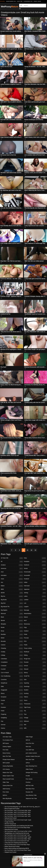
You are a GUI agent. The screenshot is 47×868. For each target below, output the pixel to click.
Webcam (35, 721)
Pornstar (35, 638)
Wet (35, 725)
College (12, 655)
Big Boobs (12, 600)
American (12, 569)
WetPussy (10, 7)
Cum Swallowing (12, 676)
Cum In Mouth (12, 673)
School (35, 666)
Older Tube (6, 782)
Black (12, 617)
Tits (35, 711)
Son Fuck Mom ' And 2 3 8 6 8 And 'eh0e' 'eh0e (18, 810)
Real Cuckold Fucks (8, 779)
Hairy (35, 558)
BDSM (12, 593)
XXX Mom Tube (7, 737)
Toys (35, 714)
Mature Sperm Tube (8, 776)
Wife (35, 728)
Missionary (35, 624)
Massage (35, 610)
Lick (35, 603)
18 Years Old (12, 558)
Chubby (12, 652)
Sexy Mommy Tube (31, 795)
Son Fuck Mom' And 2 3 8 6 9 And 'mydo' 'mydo (18, 820)
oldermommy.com (28, 1)
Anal (12, 572)
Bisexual (12, 614)
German (12, 725)
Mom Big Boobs (7, 798)
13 (35, 550)
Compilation (12, 662)
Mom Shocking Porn (31, 766)
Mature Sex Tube (8, 772)
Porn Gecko (29, 779)
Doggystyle (12, 690)
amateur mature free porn (33, 756)
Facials (12, 701)
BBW (12, 589)
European (12, 697)
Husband (35, 579)
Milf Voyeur (6, 743)
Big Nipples (12, 610)
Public (35, 645)
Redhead (35, 652)
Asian (12, 579)
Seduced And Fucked (10, 818)
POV (35, 641)
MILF (35, 621)
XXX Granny (6, 769)
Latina (35, 596)
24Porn (28, 763)
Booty (12, 631)
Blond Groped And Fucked (12, 809)
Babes (12, 586)
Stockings (35, 687)
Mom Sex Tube (30, 760)
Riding (35, 655)
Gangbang (12, 718)
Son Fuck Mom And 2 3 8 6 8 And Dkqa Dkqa (17, 828)
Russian (35, 662)
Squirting (35, 683)
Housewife (35, 576)
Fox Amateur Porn (8, 740)
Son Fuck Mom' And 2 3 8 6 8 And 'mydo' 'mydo (18, 837)
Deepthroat (12, 683)
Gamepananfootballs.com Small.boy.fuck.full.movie (19, 826)
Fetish (12, 711)
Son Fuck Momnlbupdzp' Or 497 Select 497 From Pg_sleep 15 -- (23, 807)
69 (12, 562)
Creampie (12, 666)
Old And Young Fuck (10, 824)
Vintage (35, 718)
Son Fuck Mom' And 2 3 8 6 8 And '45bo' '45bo (18, 839)
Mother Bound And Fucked (12, 846)
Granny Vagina (37, 1)
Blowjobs (12, 624)
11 (27, 550)
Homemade (35, 572)
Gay (12, 721)
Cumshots (12, 680)
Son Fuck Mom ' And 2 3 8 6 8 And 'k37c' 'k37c (18, 812)
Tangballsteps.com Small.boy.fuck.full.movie (17, 833)
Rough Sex (35, 659)
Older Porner (29, 769)
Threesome (35, 704)
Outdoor (35, 631)
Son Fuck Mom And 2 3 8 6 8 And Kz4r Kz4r (17, 841)
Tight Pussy (35, 707)
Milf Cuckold (6, 763)
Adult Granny (6, 789)
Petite (35, 635)
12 (31, 550)
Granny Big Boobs (8, 766)
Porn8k (28, 776)
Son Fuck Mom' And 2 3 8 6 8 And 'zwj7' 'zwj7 (17, 835)
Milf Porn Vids (30, 785)
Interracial (35, 586)
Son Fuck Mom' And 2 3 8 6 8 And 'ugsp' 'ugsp (17, 814)
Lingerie (35, 607)
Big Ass (12, 596)
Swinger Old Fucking (32, 772)
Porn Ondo (6, 792)
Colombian (12, 659)
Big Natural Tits (12, 607)
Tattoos (35, 697)
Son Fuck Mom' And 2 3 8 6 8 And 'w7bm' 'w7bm (18, 831)
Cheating (12, 648)
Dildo (12, 687)
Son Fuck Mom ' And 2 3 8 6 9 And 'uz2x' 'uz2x (18, 816)
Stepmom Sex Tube (31, 798)
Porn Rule (5, 750)
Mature (35, 617)
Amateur (12, 565)
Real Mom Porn (30, 789)
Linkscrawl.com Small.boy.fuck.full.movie (16, 843)
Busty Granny (7, 753)
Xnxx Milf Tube (30, 750)
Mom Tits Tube (7, 756)
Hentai (35, 569)
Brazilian (12, 635)
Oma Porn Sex (30, 743)
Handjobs (35, 562)
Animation (12, 576)
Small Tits (35, 676)
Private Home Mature (9, 760)
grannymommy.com (11, 1)
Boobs (12, 628)
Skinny (35, 673)
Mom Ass (28, 747)
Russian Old (29, 792)
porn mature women (31, 753)
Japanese (35, 589)
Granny (12, 728)
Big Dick (12, 603)
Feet (12, 704)
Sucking (35, 694)
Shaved (35, 669)
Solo (35, 680)
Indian (35, 582)
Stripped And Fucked (10, 852)
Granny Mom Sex (8, 785)
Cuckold (12, 669)
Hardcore (35, 565)
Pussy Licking (35, 648)
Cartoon (12, 645)
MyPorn (5, 795)
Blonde (12, 621)
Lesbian (35, 600)
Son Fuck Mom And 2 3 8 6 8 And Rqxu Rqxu (17, 845)
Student (35, 690)
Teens (35, 701)
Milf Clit (28, 740)
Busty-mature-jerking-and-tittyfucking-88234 (17, 848)
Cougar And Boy (9, 822)
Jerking (35, 593)
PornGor (28, 782)
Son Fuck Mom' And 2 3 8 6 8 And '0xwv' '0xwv (18, 850)
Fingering (12, 714)
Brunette (12, 641)
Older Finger (29, 737)
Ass (12, 582)
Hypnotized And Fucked (11, 829)
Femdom (12, 707)
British (12, 638)
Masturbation (35, 614)
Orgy (35, 628)
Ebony (12, 694)
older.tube (20, 1)
